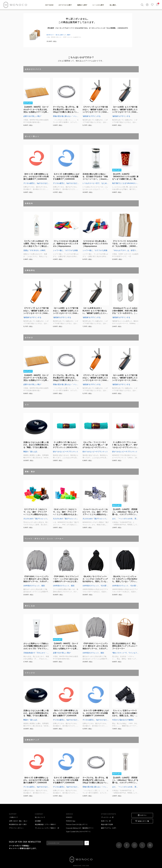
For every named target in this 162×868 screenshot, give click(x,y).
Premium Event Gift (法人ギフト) (77, 824)
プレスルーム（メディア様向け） (47, 828)
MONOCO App (71, 821)
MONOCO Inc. (77, 866)
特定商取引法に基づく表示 (18, 824)
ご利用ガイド (13, 817)
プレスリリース (107, 817)
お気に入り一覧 (142, 821)
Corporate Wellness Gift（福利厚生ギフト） (80, 828)
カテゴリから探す (65, 5)
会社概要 (38, 821)
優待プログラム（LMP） (109, 828)
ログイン (142, 815)
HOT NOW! (49, 5)
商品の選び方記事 (107, 824)
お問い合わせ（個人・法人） (19, 821)
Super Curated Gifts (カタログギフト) (78, 831)
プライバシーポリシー (16, 828)
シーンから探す (98, 5)
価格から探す (82, 5)
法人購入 (113, 5)
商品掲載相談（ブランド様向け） (46, 824)
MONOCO (69, 817)
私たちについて (40, 817)
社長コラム (106, 821)
